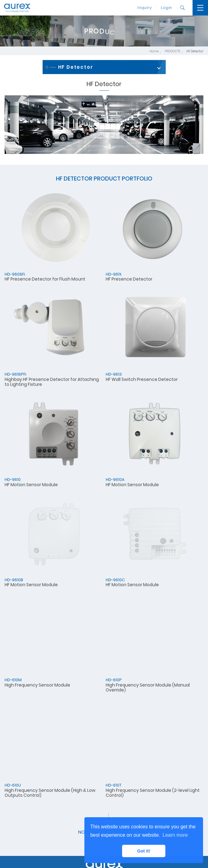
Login (164, 8)
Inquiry (142, 8)
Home (154, 51)
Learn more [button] (175, 835)
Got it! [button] (144, 851)
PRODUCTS (172, 51)
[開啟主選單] (200, 8)
